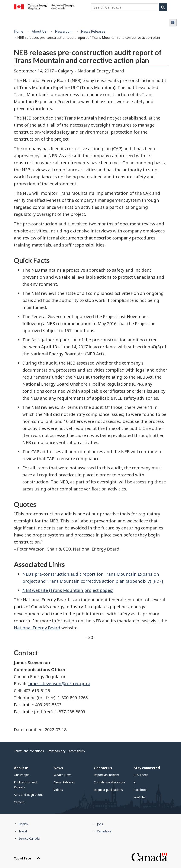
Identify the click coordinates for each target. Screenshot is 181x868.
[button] (173, 23)
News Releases (93, 31)
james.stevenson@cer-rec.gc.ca (59, 684)
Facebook (140, 790)
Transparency (56, 751)
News (58, 768)
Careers (19, 802)
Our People (22, 775)
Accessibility (77, 751)
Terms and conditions (29, 751)
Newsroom (64, 31)
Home (19, 31)
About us (21, 768)
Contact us (103, 768)
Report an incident (107, 775)
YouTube (140, 797)
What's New (62, 775)
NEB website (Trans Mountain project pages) (68, 590)
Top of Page (27, 858)
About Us (39, 31)
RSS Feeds (141, 775)
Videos (58, 790)
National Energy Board (37, 628)
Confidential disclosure (109, 782)
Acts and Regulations (29, 795)
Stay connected (147, 768)
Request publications (108, 790)
